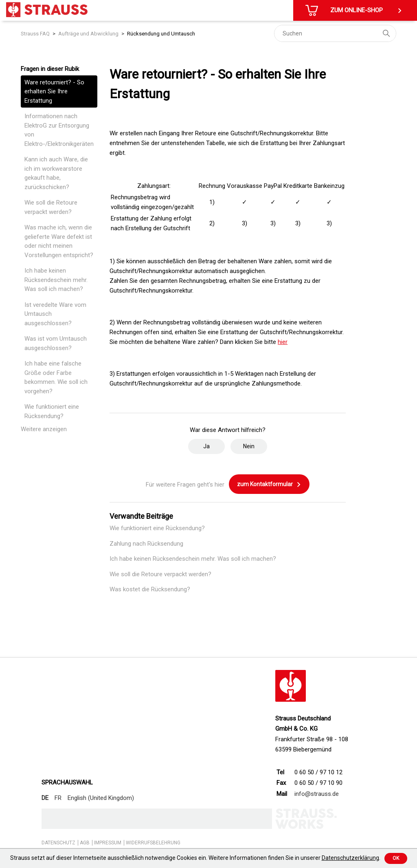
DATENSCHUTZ (58, 843)
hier (283, 342)
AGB (85, 843)
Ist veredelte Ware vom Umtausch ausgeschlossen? (55, 314)
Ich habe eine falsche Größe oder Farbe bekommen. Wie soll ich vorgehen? (56, 377)
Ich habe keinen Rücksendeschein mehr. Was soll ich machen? (56, 280)
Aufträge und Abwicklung (88, 34)
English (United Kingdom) (101, 798)
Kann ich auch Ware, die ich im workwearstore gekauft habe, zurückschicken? (56, 173)
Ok (396, 858)
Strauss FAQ (35, 34)
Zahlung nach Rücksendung (146, 544)
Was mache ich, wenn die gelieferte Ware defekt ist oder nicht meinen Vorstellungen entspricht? (59, 241)
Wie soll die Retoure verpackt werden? (51, 207)
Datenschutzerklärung (350, 858)
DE (45, 798)
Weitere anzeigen (44, 429)
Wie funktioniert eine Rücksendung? (52, 411)
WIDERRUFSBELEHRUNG (153, 843)
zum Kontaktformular (269, 485)
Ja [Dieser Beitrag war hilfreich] (206, 446)
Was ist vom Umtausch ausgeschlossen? (56, 343)
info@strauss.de (317, 794)
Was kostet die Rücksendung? (150, 589)
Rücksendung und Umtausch (161, 34)
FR (58, 798)
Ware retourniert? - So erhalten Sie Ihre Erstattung (54, 91)
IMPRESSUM (108, 843)
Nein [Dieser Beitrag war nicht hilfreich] (249, 446)
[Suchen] (335, 33)
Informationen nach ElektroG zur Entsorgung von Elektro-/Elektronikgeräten (59, 130)
